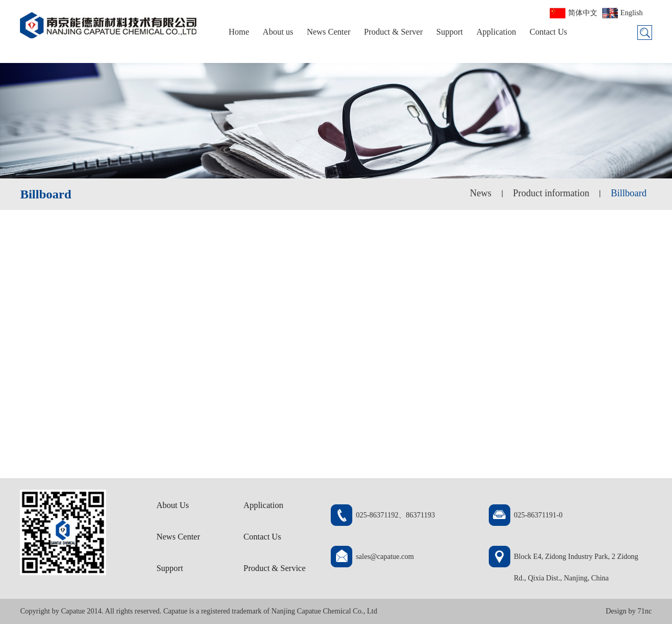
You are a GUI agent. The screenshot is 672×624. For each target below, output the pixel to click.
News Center (328, 32)
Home (239, 32)
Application (496, 32)
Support (450, 32)
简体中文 (583, 13)
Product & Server (393, 32)
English (632, 13)
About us (278, 32)
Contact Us (549, 32)
